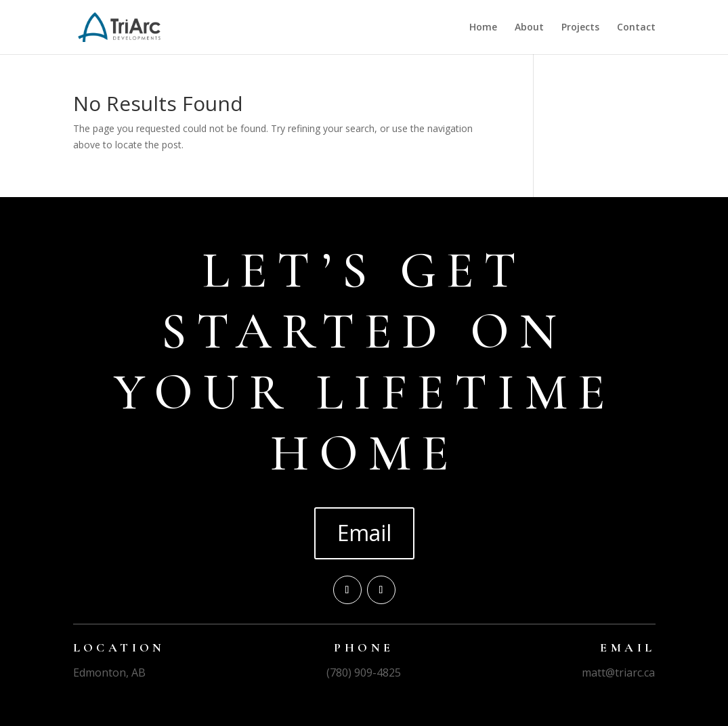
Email (364, 533)
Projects (580, 28)
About (529, 28)
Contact (636, 28)
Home (483, 28)
